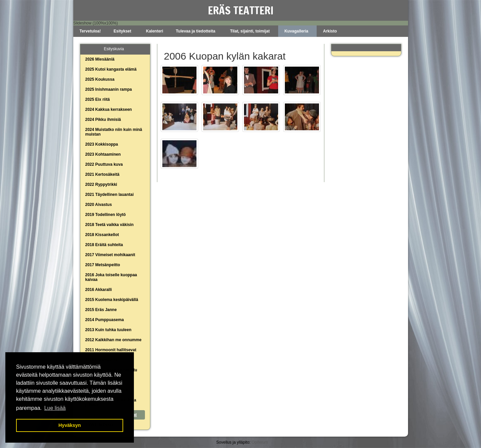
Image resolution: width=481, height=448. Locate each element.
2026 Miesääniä (100, 59)
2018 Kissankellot (102, 235)
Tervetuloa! (90, 31)
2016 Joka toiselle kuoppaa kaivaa (111, 277)
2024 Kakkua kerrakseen (109, 109)
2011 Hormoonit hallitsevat (111, 350)
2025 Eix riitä (98, 99)
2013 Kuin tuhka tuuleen (108, 330)
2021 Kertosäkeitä (102, 174)
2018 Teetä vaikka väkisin (110, 225)
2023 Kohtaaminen (103, 154)
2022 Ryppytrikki (101, 184)
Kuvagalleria (296, 31)
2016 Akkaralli (99, 290)
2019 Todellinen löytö (106, 215)
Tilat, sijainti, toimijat (250, 31)
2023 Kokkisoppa (102, 144)
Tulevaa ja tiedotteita (195, 31)
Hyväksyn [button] (69, 425)
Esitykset (122, 31)
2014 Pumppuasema (105, 320)
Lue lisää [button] (55, 408)
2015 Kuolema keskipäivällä (112, 300)
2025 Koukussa (100, 79)
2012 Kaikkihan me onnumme (113, 340)
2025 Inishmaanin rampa (109, 89)
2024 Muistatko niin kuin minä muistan (114, 132)
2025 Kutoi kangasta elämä (111, 69)
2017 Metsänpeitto (103, 265)
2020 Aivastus (99, 205)
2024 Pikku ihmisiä (103, 120)
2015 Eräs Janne (101, 310)
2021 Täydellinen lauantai (110, 195)
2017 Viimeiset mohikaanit (110, 255)
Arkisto (330, 31)
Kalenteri (154, 31)
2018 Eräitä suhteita (104, 245)
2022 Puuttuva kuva (104, 164)
